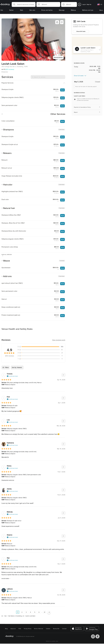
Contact (64, 629)
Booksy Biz (56, 629)
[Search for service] (48, 77)
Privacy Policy (28, 629)
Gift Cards (81, 21)
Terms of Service (38, 629)
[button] (24, 4)
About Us (13, 629)
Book (62, 90)
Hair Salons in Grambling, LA (16, 616)
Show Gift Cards (81, 31)
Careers (48, 629)
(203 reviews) (10, 69)
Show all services (7, 255)
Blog (6, 629)
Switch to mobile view (52, 641)
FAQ (20, 629)
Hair (6, 616)
